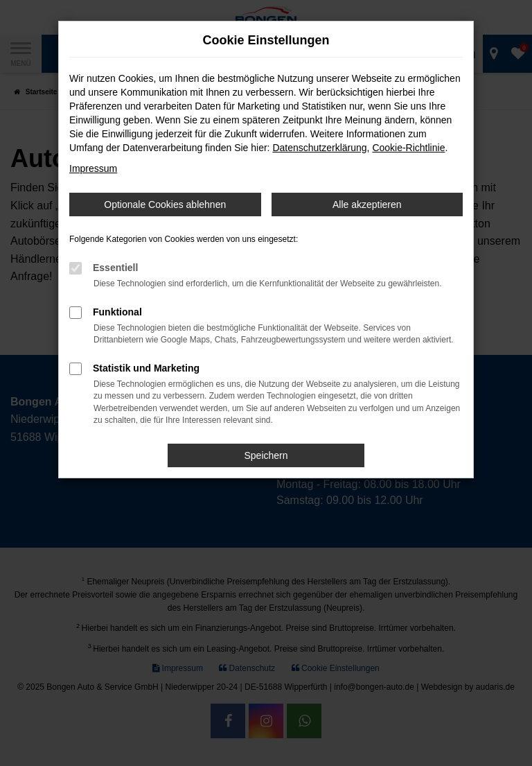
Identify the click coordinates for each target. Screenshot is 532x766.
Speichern (266, 455)
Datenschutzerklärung (319, 148)
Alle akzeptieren (367, 204)
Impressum (93, 168)
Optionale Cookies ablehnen (165, 204)
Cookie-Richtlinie (408, 148)
